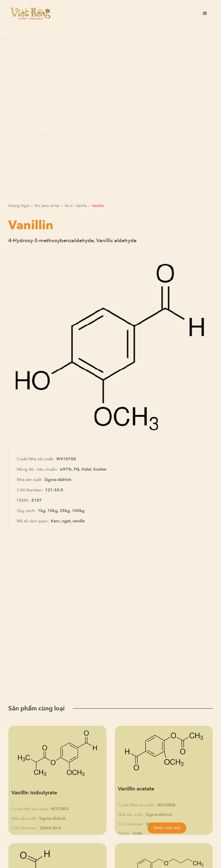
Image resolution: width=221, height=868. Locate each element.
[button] (205, 13)
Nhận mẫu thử (167, 828)
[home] (30, 13)
